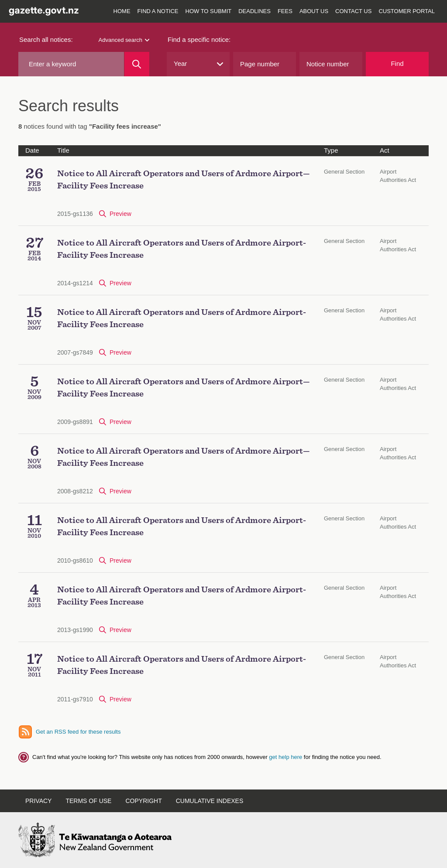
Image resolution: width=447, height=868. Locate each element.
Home (122, 11)
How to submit (209, 11)
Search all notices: (46, 39)
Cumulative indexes (210, 801)
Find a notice (158, 11)
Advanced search (124, 40)
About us (314, 11)
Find (397, 63)
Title (63, 150)
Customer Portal (407, 11)
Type (331, 150)
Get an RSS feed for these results (78, 732)
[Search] (137, 64)
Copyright (143, 801)
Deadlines (254, 11)
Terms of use (88, 801)
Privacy (38, 801)
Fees (285, 11)
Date (32, 150)
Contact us (353, 11)
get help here (286, 757)
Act (385, 150)
